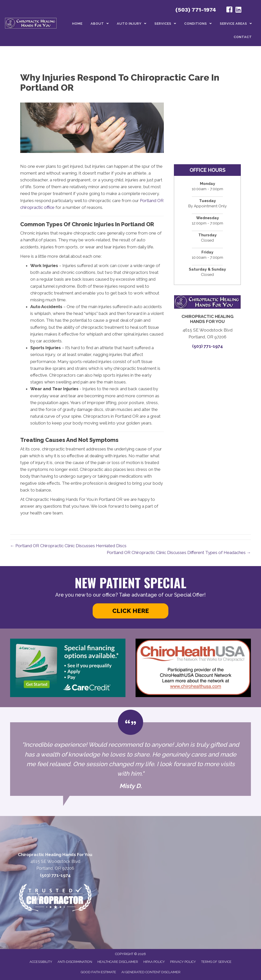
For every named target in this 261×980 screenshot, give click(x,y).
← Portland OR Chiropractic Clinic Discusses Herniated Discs (68, 546)
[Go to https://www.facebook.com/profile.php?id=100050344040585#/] (229, 10)
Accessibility (41, 962)
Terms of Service (216, 962)
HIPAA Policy (154, 962)
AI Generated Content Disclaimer (151, 972)
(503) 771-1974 (196, 10)
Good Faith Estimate (98, 972)
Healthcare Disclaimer (118, 962)
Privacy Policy (183, 962)
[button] (130, 611)
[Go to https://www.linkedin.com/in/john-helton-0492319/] (239, 10)
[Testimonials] (130, 759)
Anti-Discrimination (75, 962)
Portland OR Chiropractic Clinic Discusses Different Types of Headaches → (179, 552)
